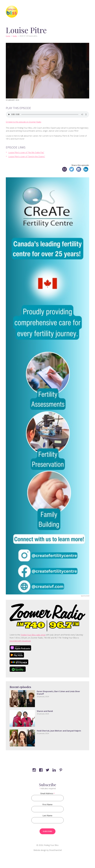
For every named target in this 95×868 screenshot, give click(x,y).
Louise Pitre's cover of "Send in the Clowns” (27, 157)
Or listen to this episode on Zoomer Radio (24, 122)
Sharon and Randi (45, 711)
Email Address (47, 793)
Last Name (47, 816)
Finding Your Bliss (51, 845)
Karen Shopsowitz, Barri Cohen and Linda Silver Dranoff (58, 693)
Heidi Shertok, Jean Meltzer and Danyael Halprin (59, 731)
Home (8, 36)
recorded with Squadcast (20, 641)
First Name (47, 804)
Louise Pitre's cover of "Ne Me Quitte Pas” (26, 152)
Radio (15, 36)
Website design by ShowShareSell (48, 850)
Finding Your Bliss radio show (33, 635)
